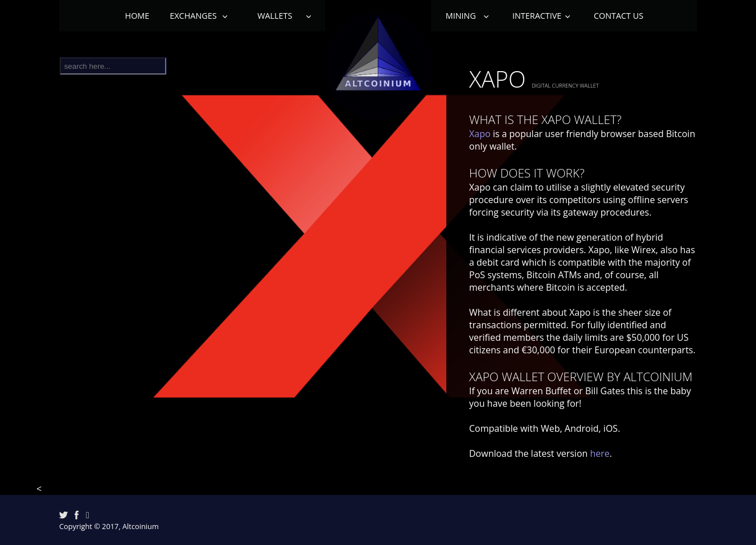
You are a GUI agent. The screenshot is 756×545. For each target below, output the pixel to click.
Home (137, 16)
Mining (461, 16)
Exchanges (194, 16)
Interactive (537, 16)
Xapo (480, 134)
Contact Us (619, 16)
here (599, 453)
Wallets (277, 16)
